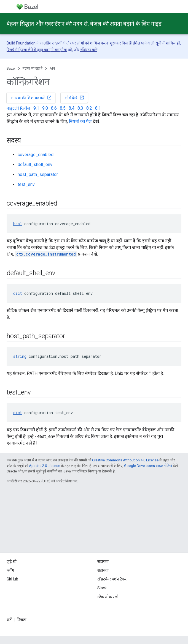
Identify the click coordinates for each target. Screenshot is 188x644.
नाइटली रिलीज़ (18, 108)
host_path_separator (38, 174)
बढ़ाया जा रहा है (33, 68)
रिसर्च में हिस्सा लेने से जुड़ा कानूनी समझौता (37, 50)
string (20, 356)
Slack (102, 588)
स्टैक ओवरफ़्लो (108, 597)
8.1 (98, 108)
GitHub (12, 579)
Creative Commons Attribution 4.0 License (125, 460)
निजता (22, 620)
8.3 (80, 108)
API (52, 68)
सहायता (103, 570)
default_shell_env (35, 165)
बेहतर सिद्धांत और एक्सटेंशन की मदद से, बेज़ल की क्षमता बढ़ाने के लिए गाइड (84, 24)
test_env (26, 184)
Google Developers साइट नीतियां (148, 466)
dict (18, 293)
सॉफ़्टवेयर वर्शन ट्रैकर (112, 579)
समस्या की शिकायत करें (31, 98)
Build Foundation (21, 43)
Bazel (11, 68)
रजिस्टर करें (88, 50)
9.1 (36, 108)
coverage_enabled (36, 155)
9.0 (45, 108)
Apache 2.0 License (45, 466)
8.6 (54, 108)
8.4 (72, 108)
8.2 (89, 108)
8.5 (63, 108)
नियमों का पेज (80, 121)
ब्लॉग (10, 570)
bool (18, 224)
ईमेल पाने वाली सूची (147, 43)
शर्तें (9, 620)
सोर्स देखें (75, 98)
